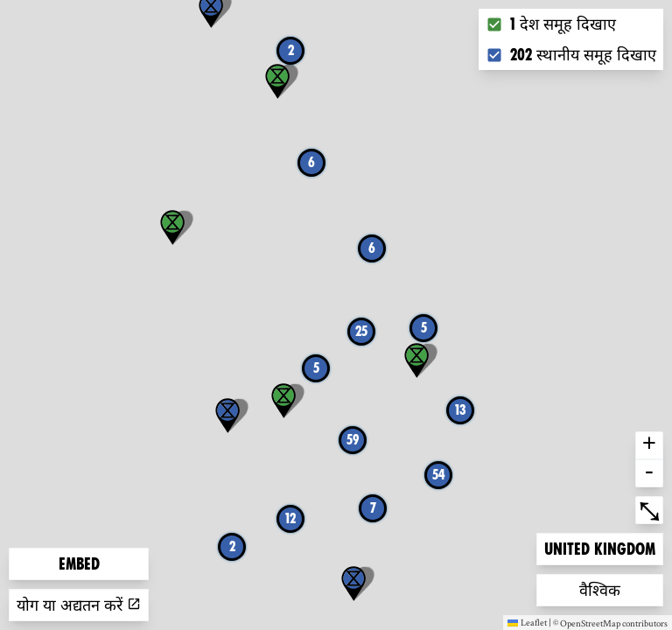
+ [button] (649, 445)
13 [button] (461, 410)
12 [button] (290, 518)
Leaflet (527, 622)
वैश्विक (607, 588)
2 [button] (291, 50)
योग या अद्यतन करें (79, 605)
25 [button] (361, 331)
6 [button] (372, 248)
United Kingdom (599, 547)
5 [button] (424, 328)
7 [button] (373, 508)
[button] (353, 584)
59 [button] (353, 440)
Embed (79, 564)
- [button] (649, 473)
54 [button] (439, 475)
